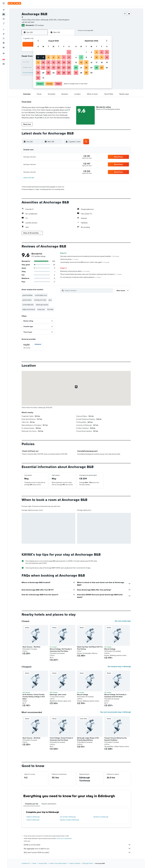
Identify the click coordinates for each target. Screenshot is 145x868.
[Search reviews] (88, 290)
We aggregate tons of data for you (77, 849)
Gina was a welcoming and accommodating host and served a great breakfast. (90, 256)
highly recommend (29, 309)
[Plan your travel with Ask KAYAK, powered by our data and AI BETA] (4, 29)
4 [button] (48, 57)
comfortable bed (28, 305)
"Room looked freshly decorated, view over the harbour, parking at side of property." (91, 274)
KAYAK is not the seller (77, 845)
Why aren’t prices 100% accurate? (77, 852)
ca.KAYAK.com (26, 863)
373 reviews (39, 25)
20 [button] (59, 68)
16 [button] (38, 68)
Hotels (34, 863)
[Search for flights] (4, 10)
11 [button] (48, 62)
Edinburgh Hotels (88, 863)
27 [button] (59, 73)
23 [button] (38, 73)
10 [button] (43, 62)
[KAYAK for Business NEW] (4, 47)
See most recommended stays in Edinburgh (116, 712)
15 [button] (69, 62)
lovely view (41, 309)
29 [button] (69, 73)
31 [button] (43, 78)
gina (50, 300)
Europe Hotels (43, 863)
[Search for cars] (4, 19)
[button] (4, 3)
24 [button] (43, 73)
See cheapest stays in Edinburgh (119, 666)
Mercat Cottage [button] (110, 649)
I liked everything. (69, 259)
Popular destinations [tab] (49, 804)
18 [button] (48, 68)
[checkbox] (32, 346)
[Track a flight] (4, 38)
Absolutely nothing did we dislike (75, 271)
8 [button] (69, 57)
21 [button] (64, 68)
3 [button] (43, 57)
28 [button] (64, 73)
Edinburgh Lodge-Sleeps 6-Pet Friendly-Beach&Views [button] (88, 739)
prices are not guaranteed (64, 838)
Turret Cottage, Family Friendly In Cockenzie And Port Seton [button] (61, 739)
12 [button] (54, 62)
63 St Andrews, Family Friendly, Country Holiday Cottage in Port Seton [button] (34, 697)
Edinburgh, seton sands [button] (58, 695)
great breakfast (27, 295)
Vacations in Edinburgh (101, 817)
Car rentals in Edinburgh (68, 817)
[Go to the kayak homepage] (14, 3)
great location (27, 300)
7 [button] (64, 57)
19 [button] (54, 68)
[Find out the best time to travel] (4, 43)
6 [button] (59, 57)
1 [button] (69, 52)
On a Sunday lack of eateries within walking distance (80, 277)
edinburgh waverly (42, 305)
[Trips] (4, 53)
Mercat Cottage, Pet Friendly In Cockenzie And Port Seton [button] (61, 650)
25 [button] (48, 73)
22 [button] (69, 68)
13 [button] (59, 62)
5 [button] (54, 57)
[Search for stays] (4, 14)
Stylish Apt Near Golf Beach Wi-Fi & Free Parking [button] (90, 648)
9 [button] (38, 62)
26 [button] (54, 73)
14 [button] (64, 62)
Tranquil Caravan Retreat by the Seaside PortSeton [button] (115, 739)
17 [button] (43, 68)
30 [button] (38, 78)
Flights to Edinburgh (33, 817)
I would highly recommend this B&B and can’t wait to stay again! (85, 262)
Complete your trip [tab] (32, 804)
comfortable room (41, 295)
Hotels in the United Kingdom (58, 863)
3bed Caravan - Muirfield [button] (31, 647)
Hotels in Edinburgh (33, 820)
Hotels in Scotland (75, 863)
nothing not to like (40, 300)
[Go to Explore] (4, 34)
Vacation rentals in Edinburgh (70, 820)
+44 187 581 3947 (28, 22)
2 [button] (38, 57)
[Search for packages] (4, 23)
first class (50, 309)
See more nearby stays (123, 621)
